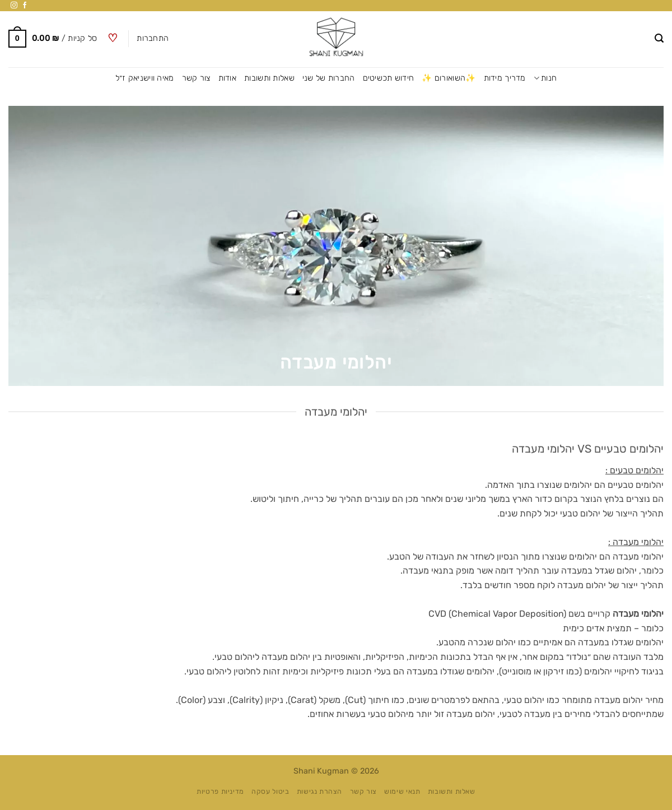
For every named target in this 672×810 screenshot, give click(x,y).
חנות (545, 78)
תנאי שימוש (402, 792)
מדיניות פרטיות (220, 792)
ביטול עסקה (270, 792)
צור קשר (196, 78)
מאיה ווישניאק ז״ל (145, 78)
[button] (659, 38)
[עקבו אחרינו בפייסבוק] (25, 6)
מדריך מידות (505, 78)
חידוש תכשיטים (389, 78)
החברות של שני (329, 78)
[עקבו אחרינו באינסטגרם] (14, 6)
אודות (227, 78)
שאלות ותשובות (269, 78)
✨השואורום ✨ (449, 78)
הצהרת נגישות (319, 792)
